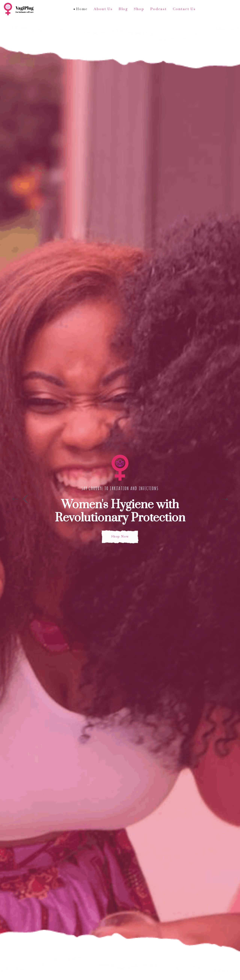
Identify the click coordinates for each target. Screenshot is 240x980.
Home (82, 9)
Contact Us (184, 9)
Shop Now (120, 537)
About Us (103, 9)
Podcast (159, 9)
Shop (139, 9)
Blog (123, 9)
